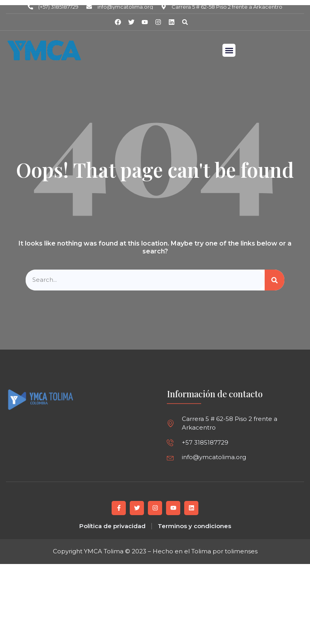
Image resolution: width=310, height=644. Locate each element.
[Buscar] (275, 280)
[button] (185, 22)
